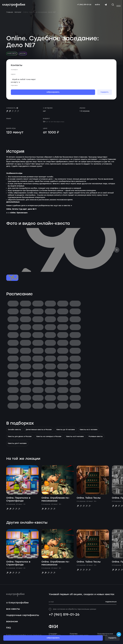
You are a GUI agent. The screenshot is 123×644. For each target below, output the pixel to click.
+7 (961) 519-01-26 (64, 617)
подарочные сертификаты (23, 617)
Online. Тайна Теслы (89, 500)
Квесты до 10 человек (66, 432)
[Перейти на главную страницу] (15, 6)
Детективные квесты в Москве (39, 432)
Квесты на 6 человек (89, 432)
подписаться (111, 604)
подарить (112, 638)
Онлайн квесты (14, 432)
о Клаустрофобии (17, 605)
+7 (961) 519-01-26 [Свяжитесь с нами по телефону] (83, 6)
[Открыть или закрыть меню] (119, 6)
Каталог (18, 14)
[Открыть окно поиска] (112, 6)
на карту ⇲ (15, 84)
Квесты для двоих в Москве (20, 439)
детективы (23, 56)
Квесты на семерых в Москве (49, 439)
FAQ (9, 630)
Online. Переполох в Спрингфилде (18, 502)
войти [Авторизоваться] (96, 6)
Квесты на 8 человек (75, 439)
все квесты (13, 611)
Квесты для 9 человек (17, 446)
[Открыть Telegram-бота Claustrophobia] (119, 634)
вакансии (12, 624)
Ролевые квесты (96, 439)
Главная (10, 14)
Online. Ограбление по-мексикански (56, 502)
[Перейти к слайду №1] (12, 280)
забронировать (53, 638)
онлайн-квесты (12, 56)
